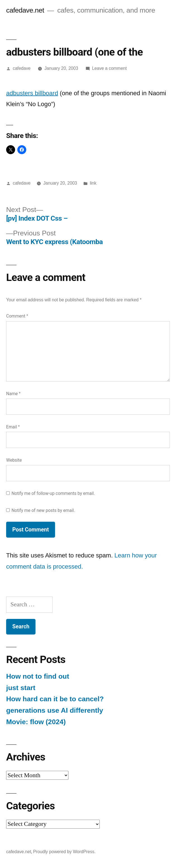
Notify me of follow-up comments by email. (53, 493)
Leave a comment (109, 68)
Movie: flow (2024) (36, 722)
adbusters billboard (32, 93)
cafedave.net (25, 10)
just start (21, 688)
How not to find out (38, 676)
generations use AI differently (55, 710)
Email (13, 427)
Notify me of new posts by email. (43, 510)
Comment (17, 316)
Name (13, 394)
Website (14, 460)
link (93, 183)
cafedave (22, 68)
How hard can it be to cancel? (55, 699)
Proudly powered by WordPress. (64, 852)
